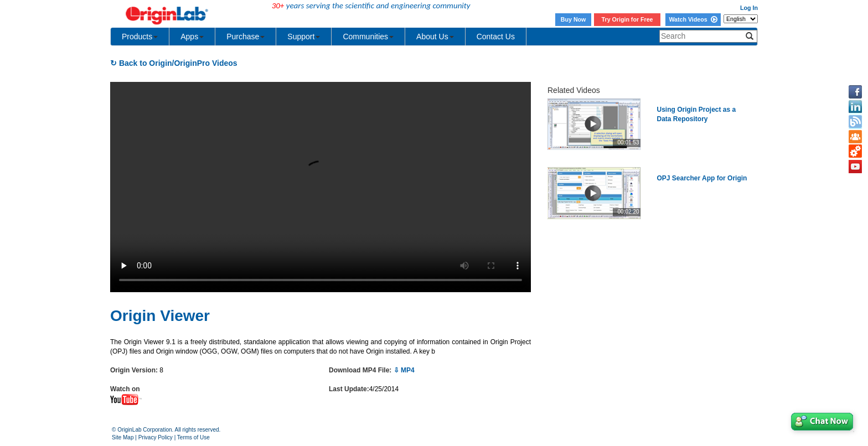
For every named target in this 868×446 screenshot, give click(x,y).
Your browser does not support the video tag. (321, 187)
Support (304, 37)
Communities (368, 37)
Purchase (246, 37)
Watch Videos (693, 19)
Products (140, 37)
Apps (192, 37)
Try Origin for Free (627, 19)
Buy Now (573, 19)
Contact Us (496, 37)
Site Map (123, 437)
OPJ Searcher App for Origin (702, 178)
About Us (435, 37)
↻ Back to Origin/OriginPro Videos (174, 63)
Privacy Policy (156, 437)
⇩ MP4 (404, 370)
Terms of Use (193, 437)
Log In (749, 8)
